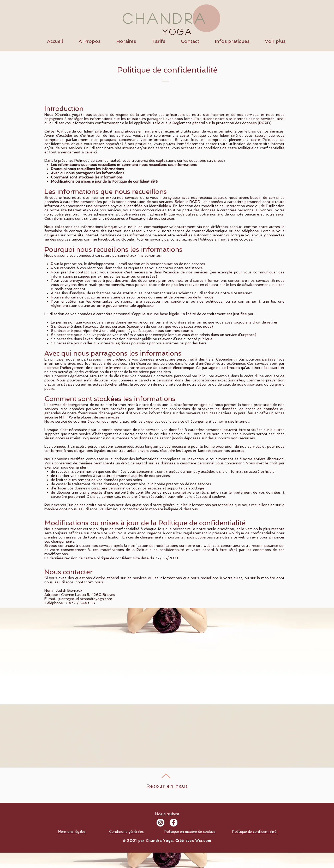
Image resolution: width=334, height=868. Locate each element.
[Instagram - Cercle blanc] (160, 823)
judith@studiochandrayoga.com (85, 599)
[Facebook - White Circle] (174, 823)
